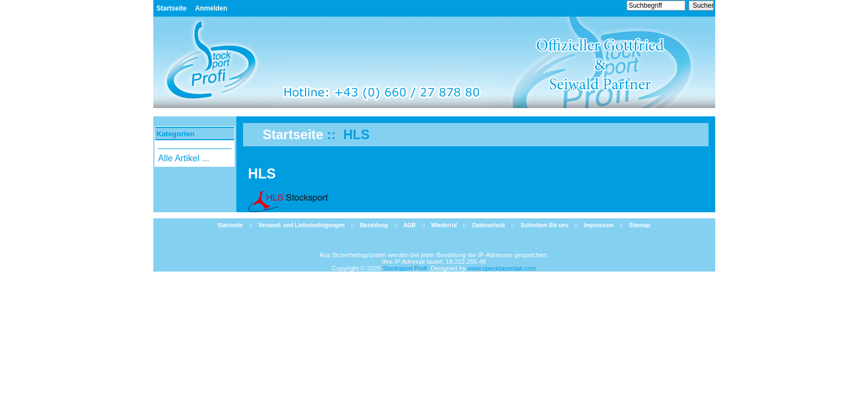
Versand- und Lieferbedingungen (301, 225)
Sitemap (640, 225)
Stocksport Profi (405, 268)
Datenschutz (489, 225)
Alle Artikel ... (183, 158)
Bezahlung (374, 225)
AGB (410, 225)
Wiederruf (444, 225)
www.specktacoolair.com (502, 268)
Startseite (172, 8)
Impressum (599, 225)
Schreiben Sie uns (544, 225)
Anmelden (211, 8)
